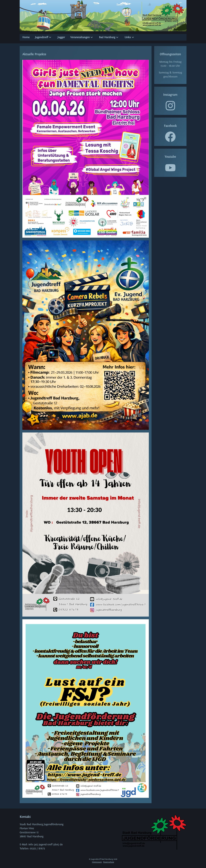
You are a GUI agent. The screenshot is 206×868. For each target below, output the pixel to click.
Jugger (61, 37)
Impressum (97, 862)
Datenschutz (109, 862)
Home (26, 37)
